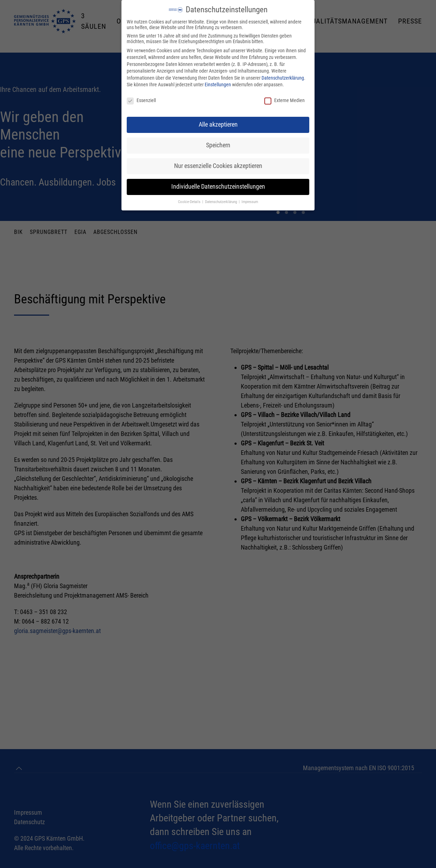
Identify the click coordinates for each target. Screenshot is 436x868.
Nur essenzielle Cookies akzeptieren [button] (218, 166)
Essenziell (141, 100)
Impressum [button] (250, 202)
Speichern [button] (218, 145)
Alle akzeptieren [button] (218, 125)
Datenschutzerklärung (283, 78)
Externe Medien (285, 100)
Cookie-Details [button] (190, 202)
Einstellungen (218, 85)
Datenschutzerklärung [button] (222, 202)
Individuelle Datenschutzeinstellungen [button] (218, 187)
